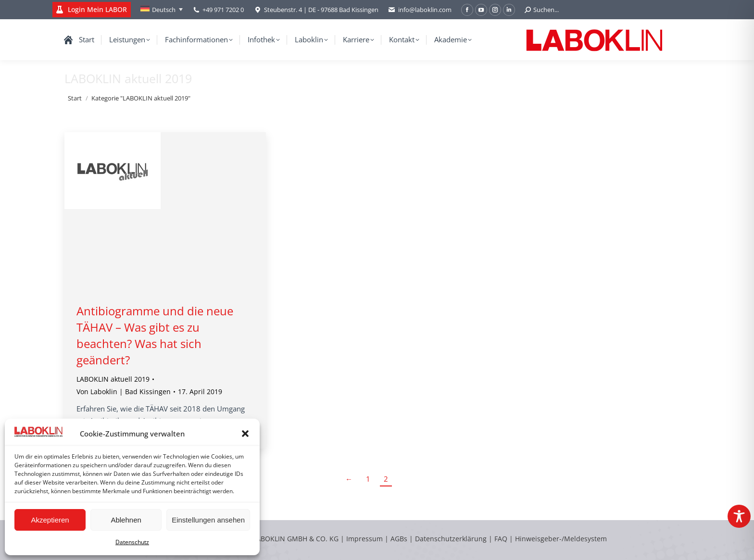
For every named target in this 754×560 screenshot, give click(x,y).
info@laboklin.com (420, 10)
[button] (245, 434)
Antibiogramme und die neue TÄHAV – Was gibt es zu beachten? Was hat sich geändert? (155, 335)
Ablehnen (126, 520)
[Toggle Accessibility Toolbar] (739, 516)
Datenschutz (132, 542)
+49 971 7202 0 (223, 10)
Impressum (364, 539)
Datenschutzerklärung (451, 539)
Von (124, 392)
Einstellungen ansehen (208, 520)
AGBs (400, 539)
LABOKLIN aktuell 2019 (113, 379)
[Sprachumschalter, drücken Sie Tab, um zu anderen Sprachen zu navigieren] (162, 10)
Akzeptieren (50, 520)
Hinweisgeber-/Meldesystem (561, 539)
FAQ (501, 539)
